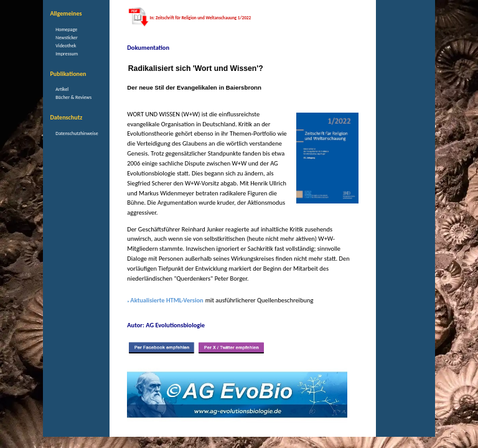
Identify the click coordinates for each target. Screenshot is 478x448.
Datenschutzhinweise (77, 133)
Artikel (62, 89)
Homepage (66, 29)
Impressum (67, 54)
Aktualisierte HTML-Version (166, 300)
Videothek (66, 45)
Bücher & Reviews (73, 97)
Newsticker (66, 37)
